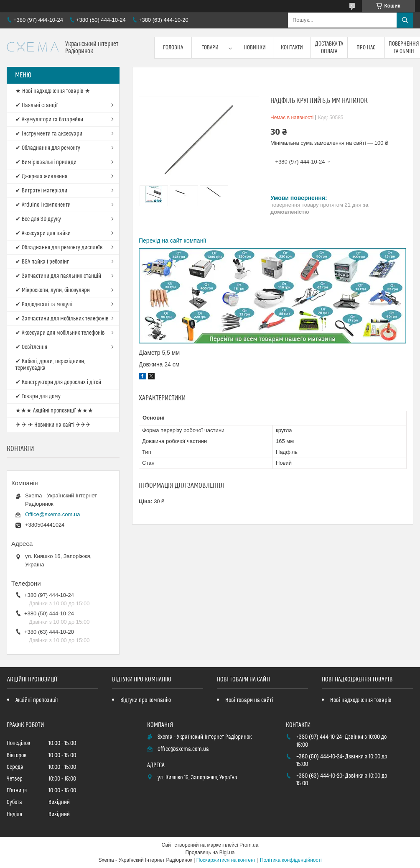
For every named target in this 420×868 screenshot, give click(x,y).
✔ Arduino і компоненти (43, 205)
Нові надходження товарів (361, 700)
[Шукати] (405, 20)
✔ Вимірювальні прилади (46, 162)
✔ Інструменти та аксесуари (49, 134)
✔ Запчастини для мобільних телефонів (62, 319)
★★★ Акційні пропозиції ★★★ (54, 411)
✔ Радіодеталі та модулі (44, 305)
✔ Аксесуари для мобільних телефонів (60, 333)
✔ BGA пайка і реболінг (42, 262)
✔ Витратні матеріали (41, 191)
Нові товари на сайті (249, 700)
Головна (173, 48)
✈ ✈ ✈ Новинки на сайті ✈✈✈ (53, 425)
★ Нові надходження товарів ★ (53, 91)
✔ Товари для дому (38, 397)
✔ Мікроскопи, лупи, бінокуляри (53, 290)
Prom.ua (249, 845)
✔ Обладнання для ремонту (48, 148)
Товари (210, 48)
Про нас (366, 48)
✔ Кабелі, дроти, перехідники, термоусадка (50, 365)
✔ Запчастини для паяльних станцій (58, 276)
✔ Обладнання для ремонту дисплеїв (59, 248)
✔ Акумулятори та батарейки (49, 120)
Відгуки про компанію (146, 700)
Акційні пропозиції (37, 700)
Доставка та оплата (329, 48)
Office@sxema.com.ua (52, 514)
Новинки (255, 48)
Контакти (292, 48)
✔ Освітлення (31, 347)
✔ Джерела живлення (41, 177)
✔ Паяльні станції (37, 105)
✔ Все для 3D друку (38, 219)
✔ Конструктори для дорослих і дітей (58, 382)
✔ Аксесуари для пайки (43, 233)
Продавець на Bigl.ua (210, 853)
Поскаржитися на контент (226, 860)
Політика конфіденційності (291, 860)
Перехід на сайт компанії (172, 241)
